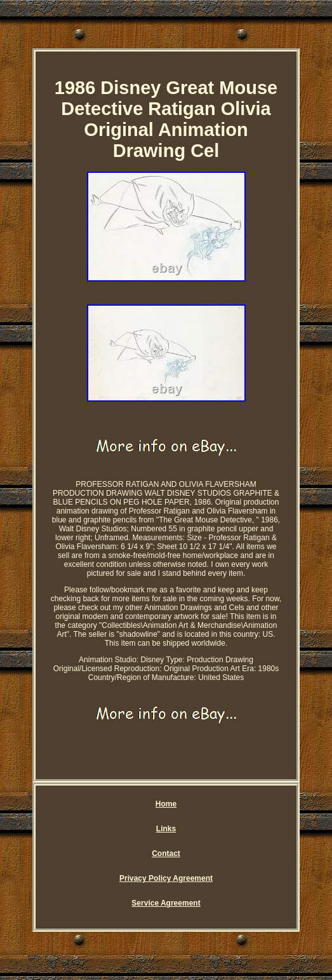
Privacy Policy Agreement (166, 878)
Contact (166, 854)
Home (166, 804)
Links (166, 829)
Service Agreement (166, 903)
